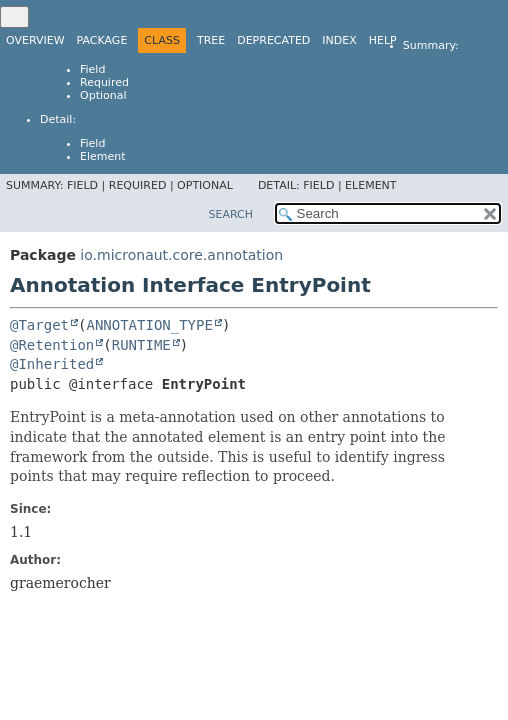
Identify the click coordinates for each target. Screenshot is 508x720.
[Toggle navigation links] (14, 17)
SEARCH (230, 214)
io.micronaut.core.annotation (181, 255)
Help (383, 40)
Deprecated (273, 40)
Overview (35, 40)
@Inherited (52, 364)
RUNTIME (141, 345)
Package (102, 40)
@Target (39, 325)
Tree (211, 40)
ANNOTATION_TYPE (149, 325)
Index (339, 40)
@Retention (52, 345)
